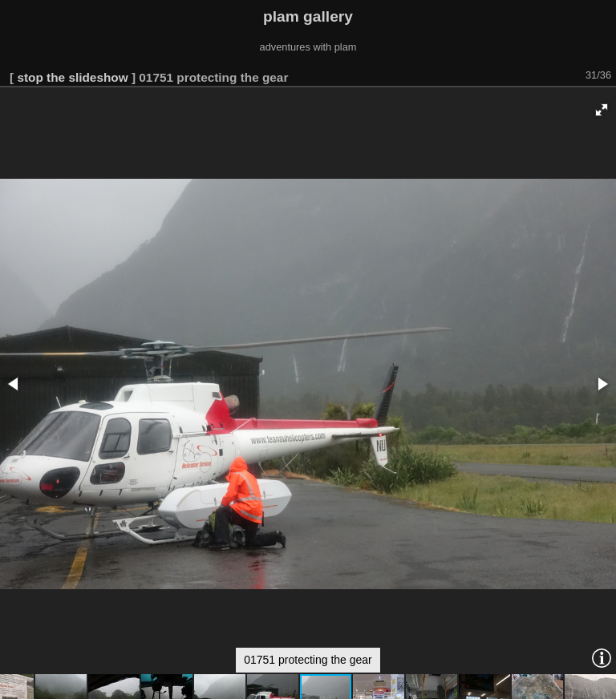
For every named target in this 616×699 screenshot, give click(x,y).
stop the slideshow (72, 77)
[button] (602, 110)
